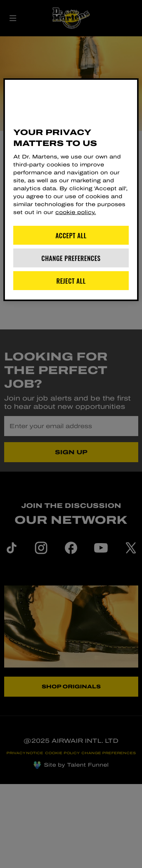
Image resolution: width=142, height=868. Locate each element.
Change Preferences (71, 258)
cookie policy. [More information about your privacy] (76, 212)
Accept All (71, 235)
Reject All (71, 281)
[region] (71, 190)
